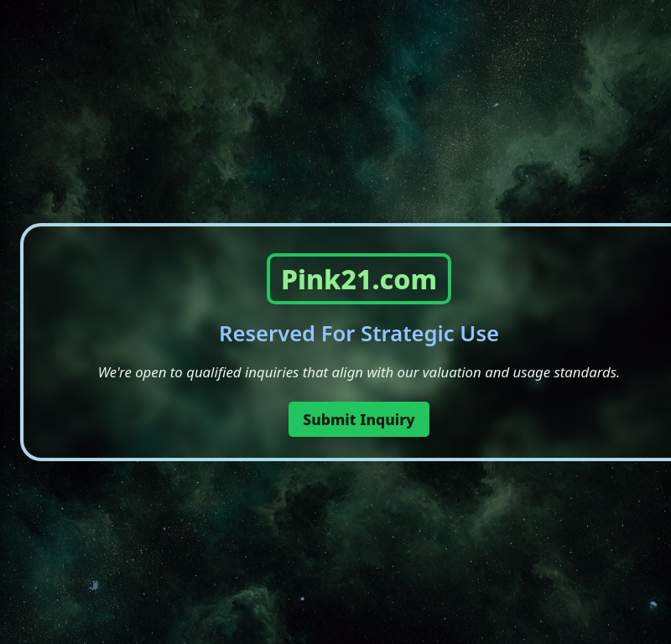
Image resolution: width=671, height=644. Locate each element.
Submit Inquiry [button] (359, 419)
